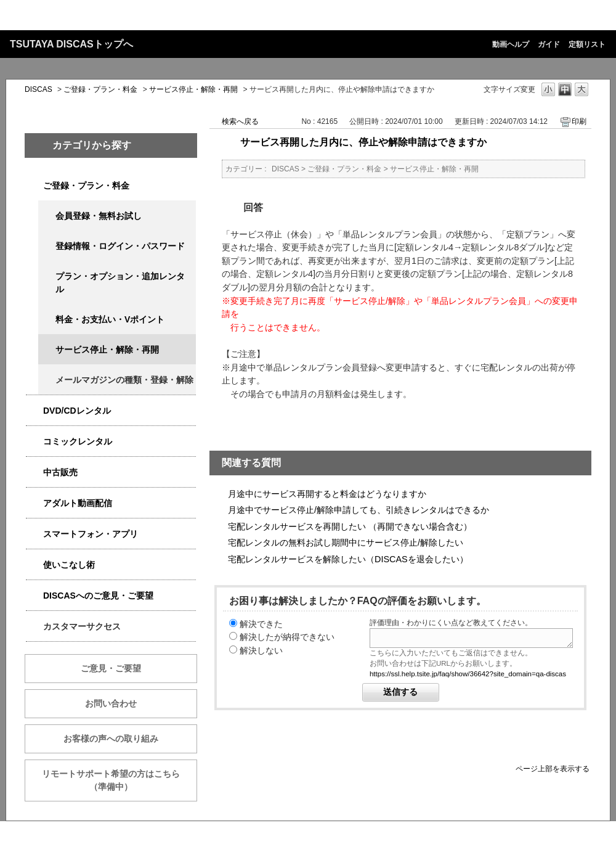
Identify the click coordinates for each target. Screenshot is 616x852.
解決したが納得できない (287, 637)
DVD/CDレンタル (77, 411)
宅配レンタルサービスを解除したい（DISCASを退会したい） (348, 559)
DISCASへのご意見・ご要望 (98, 596)
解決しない (261, 650)
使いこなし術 (69, 565)
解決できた (261, 624)
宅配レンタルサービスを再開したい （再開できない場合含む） (350, 526)
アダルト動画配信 (78, 503)
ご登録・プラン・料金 (100, 89)
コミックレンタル (78, 441)
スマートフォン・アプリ (91, 534)
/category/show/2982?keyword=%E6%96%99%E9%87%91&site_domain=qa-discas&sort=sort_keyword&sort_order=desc (34, 534)
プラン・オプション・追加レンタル (120, 283)
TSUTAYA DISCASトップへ (71, 44)
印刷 (579, 121)
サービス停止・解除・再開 (193, 89)
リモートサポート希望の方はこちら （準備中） (120, 780)
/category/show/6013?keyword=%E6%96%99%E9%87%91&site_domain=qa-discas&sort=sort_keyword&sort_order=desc (34, 473)
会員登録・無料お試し (99, 216)
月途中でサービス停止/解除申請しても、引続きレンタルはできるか (359, 510)
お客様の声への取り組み (111, 739)
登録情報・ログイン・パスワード (120, 246)
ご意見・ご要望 (111, 668)
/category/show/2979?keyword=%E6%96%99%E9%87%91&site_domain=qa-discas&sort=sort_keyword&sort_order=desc (34, 186)
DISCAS (38, 89)
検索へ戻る (240, 121)
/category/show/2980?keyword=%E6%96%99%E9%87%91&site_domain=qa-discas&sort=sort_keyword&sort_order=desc (34, 411)
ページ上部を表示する (553, 768)
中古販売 (60, 472)
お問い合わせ (111, 703)
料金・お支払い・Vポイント (110, 319)
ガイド (549, 44)
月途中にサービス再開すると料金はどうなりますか (327, 494)
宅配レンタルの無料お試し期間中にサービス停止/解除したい (346, 543)
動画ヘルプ (511, 44)
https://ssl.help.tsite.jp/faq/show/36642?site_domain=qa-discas (468, 674)
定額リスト (587, 44)
